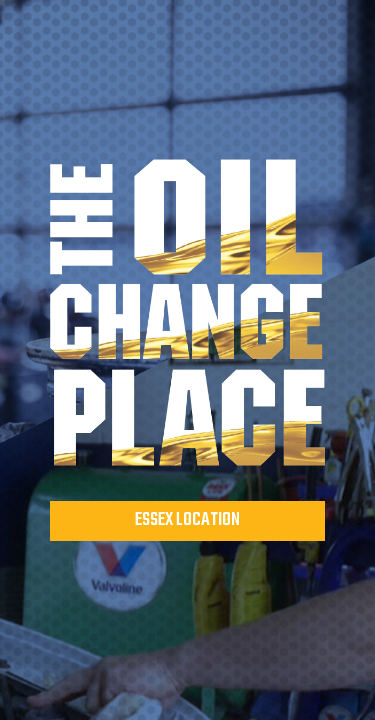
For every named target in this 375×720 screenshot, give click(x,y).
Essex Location (187, 520)
